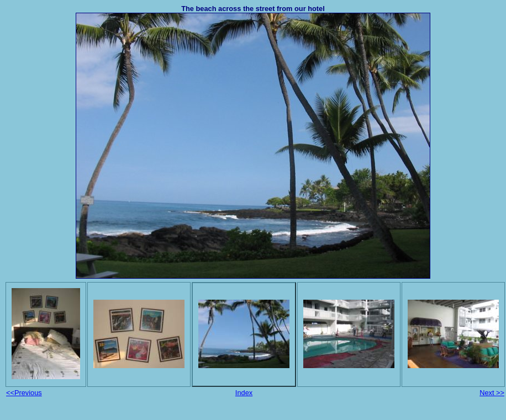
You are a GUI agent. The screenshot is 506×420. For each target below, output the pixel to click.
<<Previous (24, 393)
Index (244, 393)
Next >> (492, 393)
